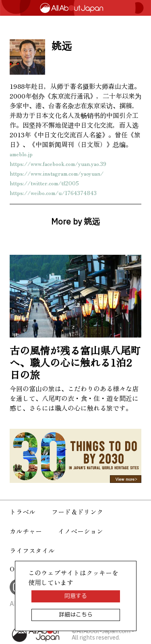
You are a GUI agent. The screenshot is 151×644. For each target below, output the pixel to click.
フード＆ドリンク (77, 512)
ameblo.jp (21, 154)
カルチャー (26, 531)
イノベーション (81, 531)
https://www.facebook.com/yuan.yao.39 (58, 164)
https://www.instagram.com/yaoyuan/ (57, 173)
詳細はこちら (76, 615)
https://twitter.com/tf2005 (44, 183)
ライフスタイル (32, 550)
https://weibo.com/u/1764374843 (53, 193)
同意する (76, 596)
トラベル (23, 512)
